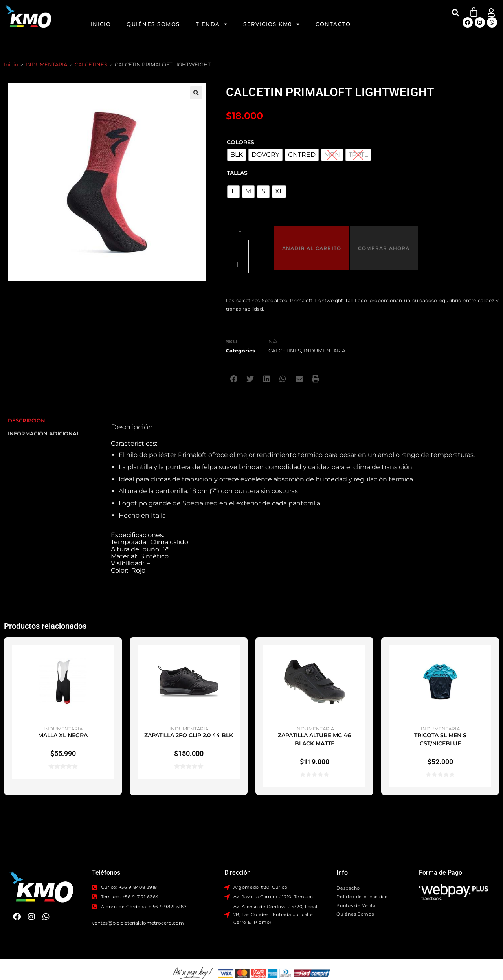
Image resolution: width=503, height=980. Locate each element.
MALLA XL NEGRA (63, 701)
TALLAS (237, 173)
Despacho (348, 853)
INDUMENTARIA (46, 64)
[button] (456, 12)
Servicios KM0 (272, 24)
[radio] (237, 155)
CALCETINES (91, 64)
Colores (240, 142)
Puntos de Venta (356, 870)
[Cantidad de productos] (247, 231)
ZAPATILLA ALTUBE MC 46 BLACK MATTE (314, 705)
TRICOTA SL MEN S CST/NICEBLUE (440, 705)
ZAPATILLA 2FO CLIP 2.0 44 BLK (189, 701)
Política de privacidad (362, 862)
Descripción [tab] (27, 385)
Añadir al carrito (314, 231)
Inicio (101, 24)
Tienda (212, 24)
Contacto (333, 24)
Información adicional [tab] (44, 398)
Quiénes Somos (153, 24)
